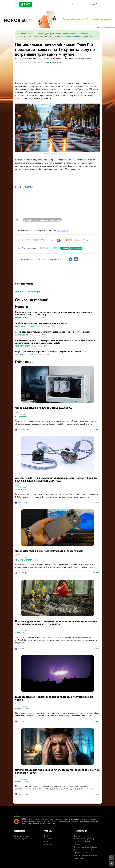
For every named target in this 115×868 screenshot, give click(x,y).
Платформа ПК (21, 417)
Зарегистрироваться (21, 836)
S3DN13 (21, 573)
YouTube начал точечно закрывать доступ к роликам (41, 323)
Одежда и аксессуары (24, 355)
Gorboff (21, 721)
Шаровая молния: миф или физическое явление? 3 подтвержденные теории (54, 698)
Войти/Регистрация (21, 839)
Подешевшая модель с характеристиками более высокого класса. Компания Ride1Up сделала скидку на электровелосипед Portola (57, 342)
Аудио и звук (21, 490)
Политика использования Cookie (85, 847)
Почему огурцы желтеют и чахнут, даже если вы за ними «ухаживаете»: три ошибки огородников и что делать (56, 623)
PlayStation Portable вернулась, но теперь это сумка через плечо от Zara (51, 351)
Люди (46, 841)
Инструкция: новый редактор (84, 839)
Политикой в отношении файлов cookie (78, 36)
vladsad (21, 649)
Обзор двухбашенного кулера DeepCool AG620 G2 (44, 408)
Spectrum (21, 503)
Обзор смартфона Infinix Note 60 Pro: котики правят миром (49, 551)
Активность (48, 844)
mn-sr (63, 240)
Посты (46, 836)
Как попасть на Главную (82, 841)
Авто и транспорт (53, 63)
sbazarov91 (22, 430)
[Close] (97, 34)
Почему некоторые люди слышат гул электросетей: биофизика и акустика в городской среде (57, 771)
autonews (29, 187)
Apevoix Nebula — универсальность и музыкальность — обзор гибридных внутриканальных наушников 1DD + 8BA (56, 479)
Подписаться (76, 248)
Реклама (77, 844)
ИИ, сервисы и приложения (26, 326)
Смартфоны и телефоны (26, 560)
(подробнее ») (63, 231)
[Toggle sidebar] (17, 4)
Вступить (65, 248)
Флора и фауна (21, 633)
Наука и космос (22, 318)
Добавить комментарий (28, 292)
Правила (77, 836)
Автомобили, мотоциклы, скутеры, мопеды (42, 220)
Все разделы (48, 839)
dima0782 (22, 794)
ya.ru (69, 153)
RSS (56, 248)
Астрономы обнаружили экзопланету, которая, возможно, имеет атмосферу (53, 332)
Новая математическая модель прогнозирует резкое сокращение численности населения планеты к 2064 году (54, 313)
